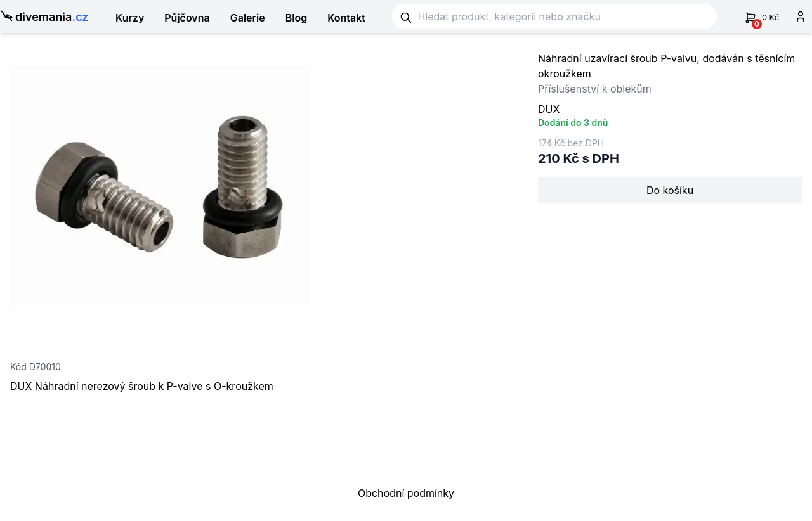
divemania (44, 17)
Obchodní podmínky (406, 493)
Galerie (248, 18)
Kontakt (346, 18)
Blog (296, 18)
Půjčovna (187, 18)
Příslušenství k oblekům (595, 89)
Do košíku (670, 190)
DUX (549, 109)
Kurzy (130, 18)
